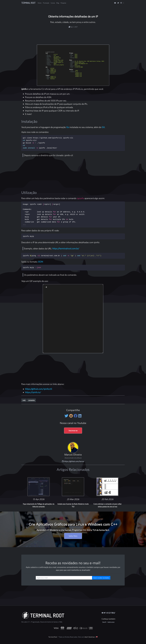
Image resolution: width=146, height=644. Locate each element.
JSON (40, 262)
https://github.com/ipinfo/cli (39, 389)
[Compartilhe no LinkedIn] (80, 416)
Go (68, 127)
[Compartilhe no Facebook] (76, 416)
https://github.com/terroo (73, 461)
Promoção (46, 3)
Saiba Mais (73, 536)
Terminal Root (28, 3)
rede (24, 400)
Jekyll (86, 637)
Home (40, 3)
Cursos (53, 3)
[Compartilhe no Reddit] (71, 416)
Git (103, 127)
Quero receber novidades (101, 578)
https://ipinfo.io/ (33, 392)
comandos (31, 400)
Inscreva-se (73, 431)
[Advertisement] (73, 34)
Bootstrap (92, 637)
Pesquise (63, 3)
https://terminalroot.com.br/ (66, 248)
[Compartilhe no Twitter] (67, 416)
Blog (58, 3)
